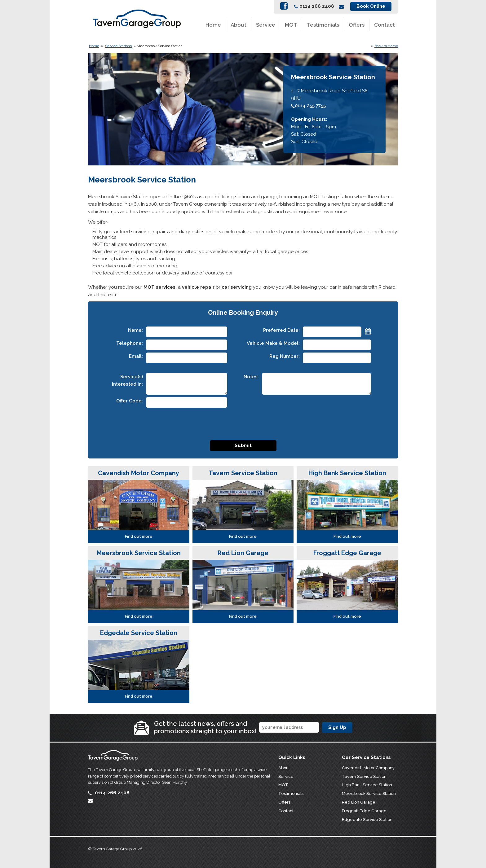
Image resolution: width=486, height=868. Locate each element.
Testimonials (323, 25)
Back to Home (386, 46)
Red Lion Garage (359, 802)
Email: (136, 356)
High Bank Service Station (367, 785)
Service (266, 25)
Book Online (371, 6)
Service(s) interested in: (127, 380)
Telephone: (130, 343)
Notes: (251, 377)
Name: (135, 330)
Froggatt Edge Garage (364, 811)
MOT (291, 25)
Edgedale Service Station (367, 820)
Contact (384, 25)
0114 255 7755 (308, 106)
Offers (357, 25)
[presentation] (243, 422)
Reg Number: (285, 356)
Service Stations (118, 46)
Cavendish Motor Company (368, 768)
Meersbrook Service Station (369, 793)
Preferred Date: (281, 330)
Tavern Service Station (364, 776)
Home (213, 25)
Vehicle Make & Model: (273, 343)
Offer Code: (130, 401)
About (239, 25)
